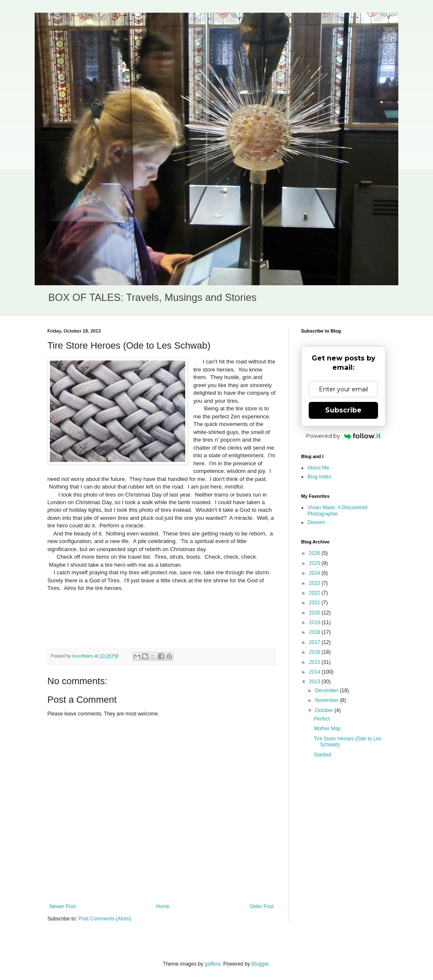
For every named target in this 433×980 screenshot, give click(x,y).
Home (163, 906)
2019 (315, 622)
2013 (315, 682)
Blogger (260, 964)
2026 (315, 553)
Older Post (262, 906)
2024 (315, 573)
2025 (315, 563)
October (325, 710)
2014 (315, 672)
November (327, 700)
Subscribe (343, 410)
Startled (322, 755)
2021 (315, 603)
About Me (318, 468)
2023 (315, 583)
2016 (315, 652)
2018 (315, 632)
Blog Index (319, 477)
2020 (315, 613)
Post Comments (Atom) (105, 919)
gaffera (212, 964)
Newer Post (63, 906)
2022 (315, 593)
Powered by (344, 436)
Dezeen (316, 522)
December (327, 691)
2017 (315, 642)
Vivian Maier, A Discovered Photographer (337, 510)
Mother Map (327, 729)
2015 (315, 662)
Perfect (322, 719)
